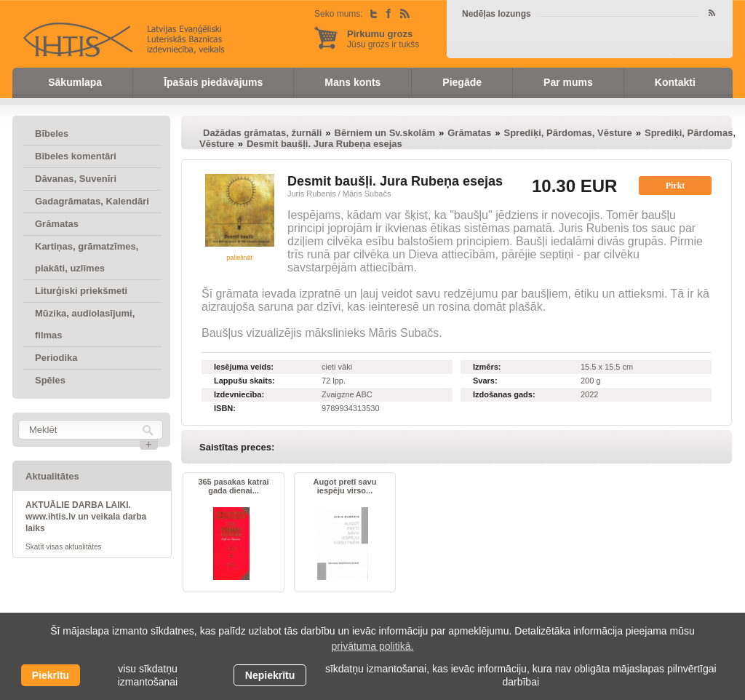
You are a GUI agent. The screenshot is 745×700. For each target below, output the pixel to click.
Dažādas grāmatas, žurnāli (262, 133)
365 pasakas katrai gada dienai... (233, 486)
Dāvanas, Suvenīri (76, 179)
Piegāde (462, 82)
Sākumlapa (75, 82)
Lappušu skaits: (244, 381)
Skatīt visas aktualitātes (64, 547)
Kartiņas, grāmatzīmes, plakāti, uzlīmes (87, 257)
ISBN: (225, 408)
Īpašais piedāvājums (213, 82)
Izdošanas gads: (504, 394)
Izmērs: (487, 367)
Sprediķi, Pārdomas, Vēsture (567, 133)
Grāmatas (57, 224)
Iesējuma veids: (244, 367)
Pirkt (676, 186)
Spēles (50, 380)
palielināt (239, 258)
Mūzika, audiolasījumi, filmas (85, 324)
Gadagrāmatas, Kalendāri (92, 201)
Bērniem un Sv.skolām (385, 133)
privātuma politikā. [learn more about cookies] (373, 646)
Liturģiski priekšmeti (81, 291)
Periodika (56, 358)
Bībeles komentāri (76, 156)
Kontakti (675, 82)
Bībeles (52, 134)
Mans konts (352, 82)
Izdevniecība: (239, 394)
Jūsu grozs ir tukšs (383, 39)
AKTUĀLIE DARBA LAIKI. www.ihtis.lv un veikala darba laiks (86, 517)
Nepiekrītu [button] (270, 675)
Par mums (568, 82)
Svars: (485, 381)
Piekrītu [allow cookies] (51, 675)
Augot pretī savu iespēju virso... (345, 486)
